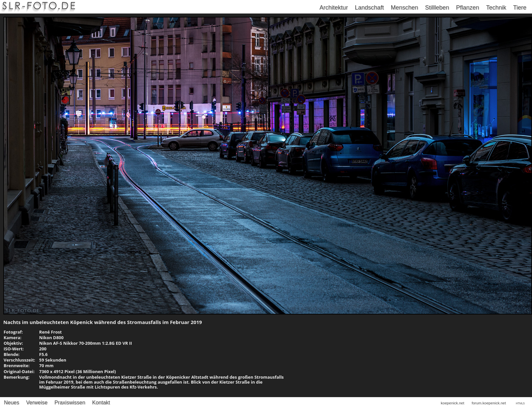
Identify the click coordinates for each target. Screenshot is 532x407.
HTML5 (520, 404)
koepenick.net (452, 403)
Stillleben (437, 8)
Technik (496, 8)
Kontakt (101, 403)
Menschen (404, 8)
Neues (12, 403)
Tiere (520, 8)
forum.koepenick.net (489, 403)
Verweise (37, 403)
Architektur (334, 8)
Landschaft (369, 8)
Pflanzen (468, 8)
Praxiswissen (70, 403)
